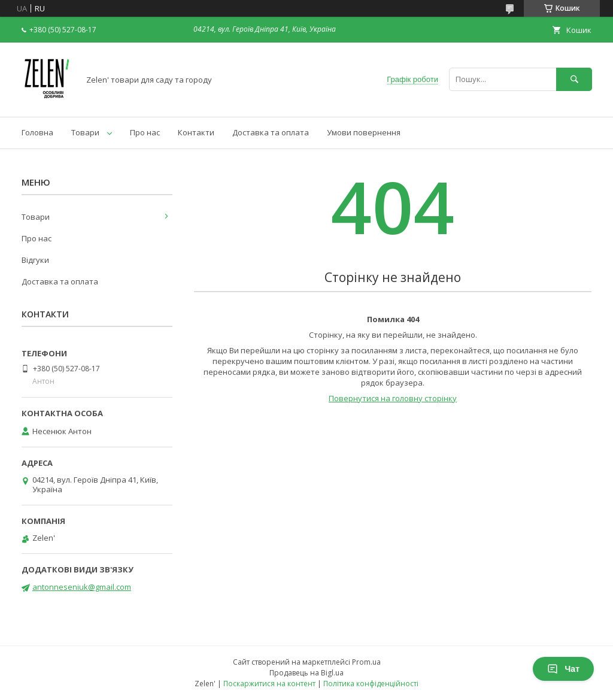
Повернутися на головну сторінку (393, 398)
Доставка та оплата (271, 132)
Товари (85, 132)
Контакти (196, 132)
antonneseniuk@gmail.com (82, 587)
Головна (37, 132)
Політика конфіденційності (371, 684)
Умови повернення (364, 132)
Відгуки (35, 260)
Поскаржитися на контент (269, 684)
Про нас (145, 132)
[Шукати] (574, 79)
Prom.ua (366, 662)
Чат (563, 669)
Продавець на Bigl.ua (306, 673)
